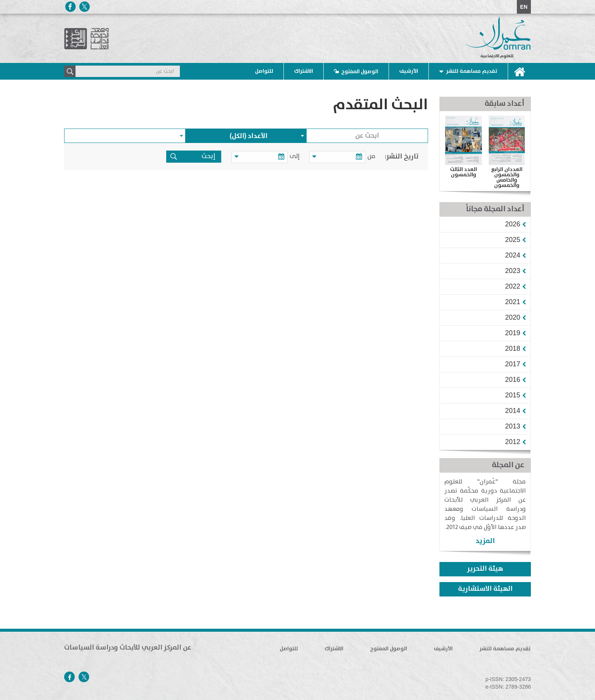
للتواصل (264, 71)
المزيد (485, 541)
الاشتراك (304, 71)
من (371, 156)
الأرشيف (409, 71)
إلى (296, 156)
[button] (513, 224)
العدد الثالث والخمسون (464, 172)
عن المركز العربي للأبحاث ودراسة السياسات (128, 648)
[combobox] (246, 136)
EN (524, 7)
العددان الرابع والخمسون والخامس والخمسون (507, 177)
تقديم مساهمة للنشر (472, 71)
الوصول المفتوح (360, 72)
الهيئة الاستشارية (485, 589)
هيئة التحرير (485, 569)
